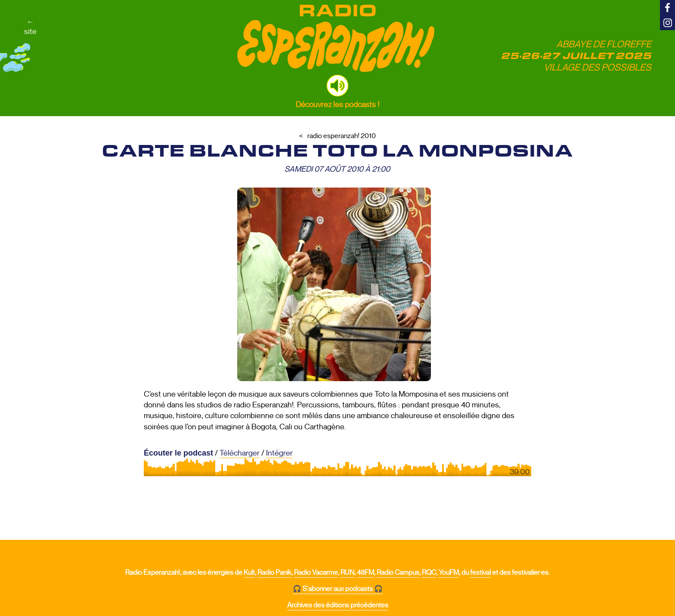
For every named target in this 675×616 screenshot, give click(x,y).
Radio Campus (398, 573)
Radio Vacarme (316, 573)
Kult (249, 573)
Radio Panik (274, 573)
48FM (365, 573)
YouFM (449, 573)
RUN (347, 573)
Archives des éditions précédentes (338, 605)
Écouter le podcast (178, 453)
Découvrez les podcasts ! (337, 105)
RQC (429, 573)
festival (480, 573)
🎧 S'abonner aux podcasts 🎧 (338, 589)
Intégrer (279, 453)
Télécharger (240, 453)
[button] (337, 86)
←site (30, 27)
